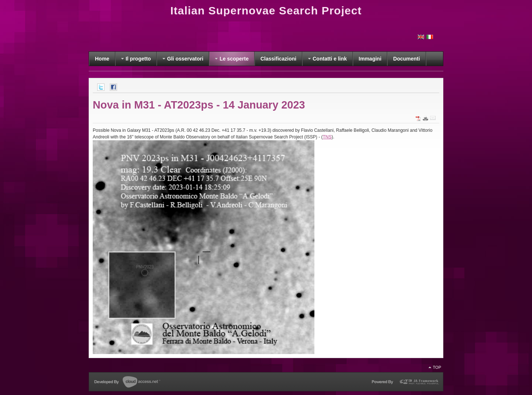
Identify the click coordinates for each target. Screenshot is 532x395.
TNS (327, 137)
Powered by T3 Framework (405, 383)
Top (437, 367)
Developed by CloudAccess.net (127, 383)
